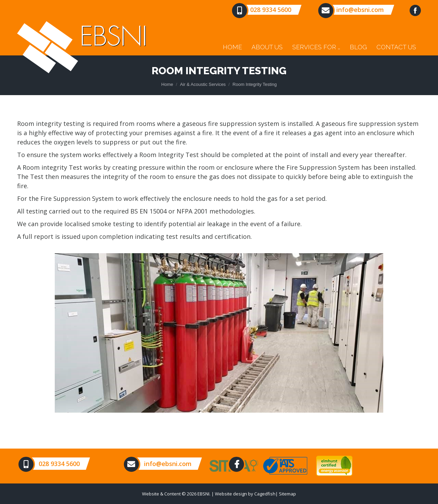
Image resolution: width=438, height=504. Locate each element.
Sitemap (287, 494)
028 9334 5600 (271, 10)
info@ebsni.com (360, 10)
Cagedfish (265, 494)
